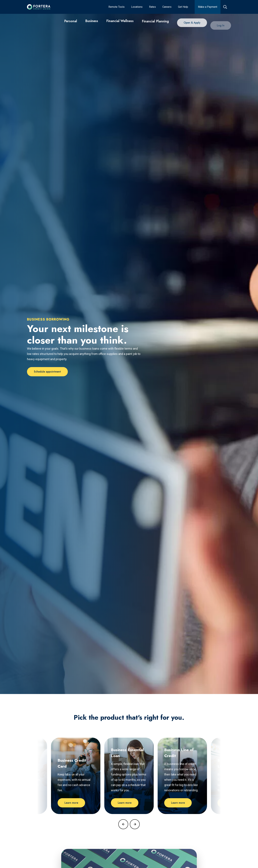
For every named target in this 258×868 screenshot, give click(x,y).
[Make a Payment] (208, 7)
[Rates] (152, 7)
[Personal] (71, 22)
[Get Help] (183, 7)
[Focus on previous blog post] (123, 824)
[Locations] (137, 7)
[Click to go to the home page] (39, 7)
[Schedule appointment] (47, 372)
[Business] (92, 23)
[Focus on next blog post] (135, 824)
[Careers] (167, 7)
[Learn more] (71, 803)
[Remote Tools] (116, 7)
